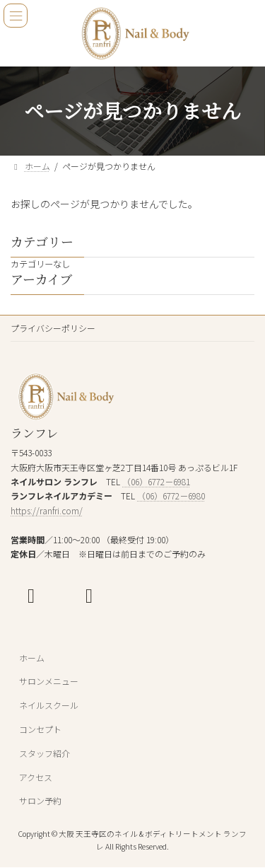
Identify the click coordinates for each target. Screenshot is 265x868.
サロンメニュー (49, 682)
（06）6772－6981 (156, 481)
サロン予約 (40, 801)
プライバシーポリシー (53, 328)
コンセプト (40, 729)
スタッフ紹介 (45, 753)
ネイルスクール (49, 705)
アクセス (36, 777)
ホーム (32, 658)
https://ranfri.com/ (47, 510)
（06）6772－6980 (171, 496)
